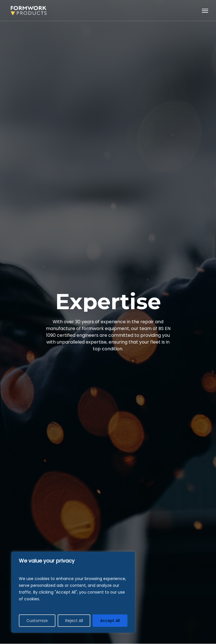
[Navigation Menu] (205, 10)
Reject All (74, 621)
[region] (73, 592)
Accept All (110, 621)
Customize (37, 621)
